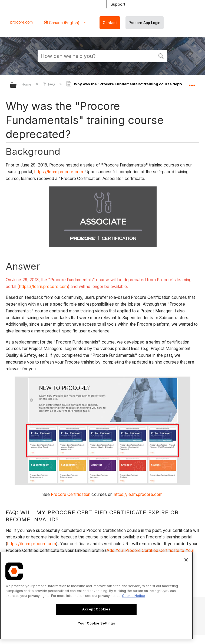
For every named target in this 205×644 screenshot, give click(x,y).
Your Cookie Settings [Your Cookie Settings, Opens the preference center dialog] (96, 623)
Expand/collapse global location (192, 83)
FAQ (49, 84)
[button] (161, 55)
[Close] (186, 560)
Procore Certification (71, 494)
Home (27, 84)
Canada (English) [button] (64, 23)
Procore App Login (145, 23)
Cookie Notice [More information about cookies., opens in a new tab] (133, 596)
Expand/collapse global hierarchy (17, 85)
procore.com (22, 22)
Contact (110, 23)
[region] (96, 596)
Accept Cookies (96, 609)
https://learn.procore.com (59, 172)
